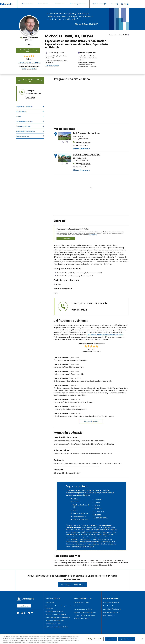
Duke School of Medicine (111, 609)
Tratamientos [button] (43, 4)
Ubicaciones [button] (59, 4)
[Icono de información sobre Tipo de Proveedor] (128, 35)
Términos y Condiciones (53, 624)
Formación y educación (24, 126)
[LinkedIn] (26, 614)
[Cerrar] (142, 639)
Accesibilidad (50, 603)
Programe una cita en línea (25, 107)
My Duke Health (98, 4)
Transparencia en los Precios (55, 621)
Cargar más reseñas (91, 421)
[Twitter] (29, 614)
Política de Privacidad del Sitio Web (57, 627)
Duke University (108, 615)
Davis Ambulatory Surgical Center (87, 133)
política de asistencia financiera (83, 546)
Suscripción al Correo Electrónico (85, 615)
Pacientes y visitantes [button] (78, 4)
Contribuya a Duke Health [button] (71, 585)
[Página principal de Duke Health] (26, 599)
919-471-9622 (79, 310)
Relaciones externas (22, 136)
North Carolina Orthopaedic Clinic (87, 154)
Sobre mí (19, 116)
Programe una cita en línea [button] (29, 50)
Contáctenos (24, 606)
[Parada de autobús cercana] (67, 142)
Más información (93, 235)
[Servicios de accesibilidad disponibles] (63, 142)
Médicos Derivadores (81, 618)
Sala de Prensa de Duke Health (84, 612)
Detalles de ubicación (52, 66)
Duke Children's (108, 606)
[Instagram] (22, 614)
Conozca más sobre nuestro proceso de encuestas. (105, 335)
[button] (75, 499)
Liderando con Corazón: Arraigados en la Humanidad (58, 607)
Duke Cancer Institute (110, 603)
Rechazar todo (111, 639)
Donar (114, 4)
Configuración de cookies (95, 639)
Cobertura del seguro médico (25, 131)
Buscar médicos (27, 4)
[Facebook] (18, 614)
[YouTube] (33, 614)
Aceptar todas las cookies (127, 639)
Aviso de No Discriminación (54, 611)
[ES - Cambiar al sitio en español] (127, 4)
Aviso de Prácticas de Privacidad (56, 614)
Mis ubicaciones (21, 111)
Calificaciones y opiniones (24, 121)
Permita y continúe (66, 238)
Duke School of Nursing (111, 612)
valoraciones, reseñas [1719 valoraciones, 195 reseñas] (29, 62)
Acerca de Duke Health (82, 603)
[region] (72, 639)
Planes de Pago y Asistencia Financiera (58, 617)
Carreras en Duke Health (82, 609)
